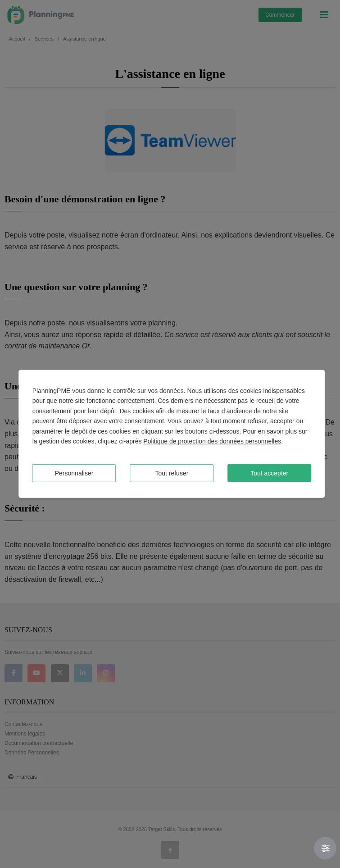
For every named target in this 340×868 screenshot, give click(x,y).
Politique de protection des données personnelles (212, 441)
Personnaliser (74, 473)
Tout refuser (172, 473)
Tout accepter (269, 473)
